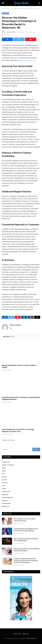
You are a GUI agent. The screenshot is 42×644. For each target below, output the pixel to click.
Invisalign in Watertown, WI (26, 60)
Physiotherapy (6, 503)
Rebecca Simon (11, 32)
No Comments (30, 32)
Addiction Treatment (8, 465)
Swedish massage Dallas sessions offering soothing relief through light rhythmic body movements (26, 561)
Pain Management (7, 497)
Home (3, 8)
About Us (26, 634)
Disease (4, 477)
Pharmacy (5, 500)
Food (3, 486)
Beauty (4, 468)
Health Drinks (6, 492)
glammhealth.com (32, 638)
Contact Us (17, 634)
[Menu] (3, 3)
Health (4, 489)
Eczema (4, 480)
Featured (5, 13)
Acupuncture (6, 462)
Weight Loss (6, 506)
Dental (4, 471)
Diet (3, 474)
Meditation (5, 495)
